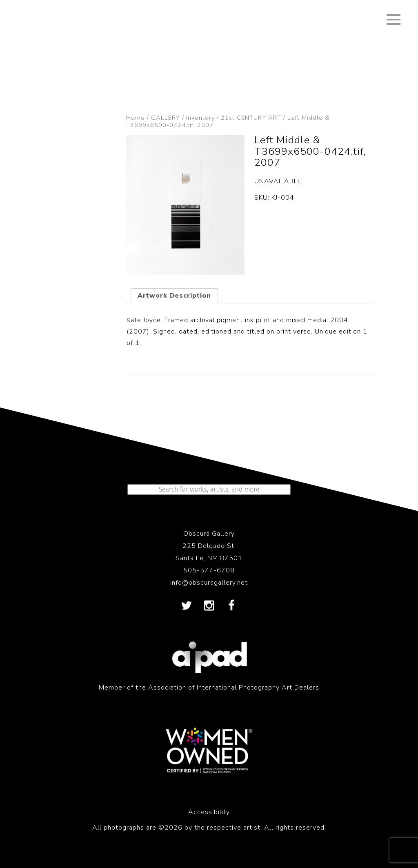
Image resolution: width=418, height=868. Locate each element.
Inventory (200, 118)
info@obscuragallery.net (209, 583)
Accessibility (209, 812)
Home (136, 118)
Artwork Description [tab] (174, 296)
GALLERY (166, 118)
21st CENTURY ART (251, 118)
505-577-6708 (209, 570)
